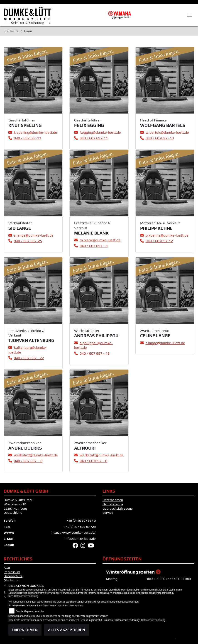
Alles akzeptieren (67, 630)
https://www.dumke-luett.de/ (74, 533)
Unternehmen (113, 500)
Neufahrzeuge (113, 504)
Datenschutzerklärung (26, 596)
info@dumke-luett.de (80, 539)
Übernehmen (25, 630)
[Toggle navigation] (190, 15)
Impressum (12, 572)
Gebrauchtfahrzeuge (118, 508)
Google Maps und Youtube (30, 611)
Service (108, 513)
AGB (7, 568)
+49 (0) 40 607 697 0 (81, 521)
